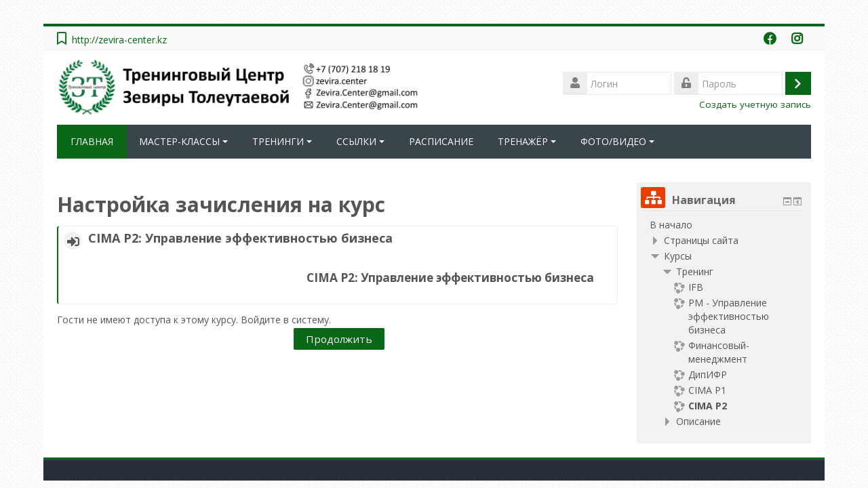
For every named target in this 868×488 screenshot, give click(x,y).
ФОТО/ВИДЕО (617, 141)
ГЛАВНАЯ (92, 141)
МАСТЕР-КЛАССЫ (183, 141)
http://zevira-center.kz (119, 40)
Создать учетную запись (755, 104)
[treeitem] (724, 225)
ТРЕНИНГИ (282, 141)
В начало (671, 225)
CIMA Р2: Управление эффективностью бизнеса (240, 238)
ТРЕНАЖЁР (527, 141)
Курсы (678, 256)
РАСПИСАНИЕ (441, 141)
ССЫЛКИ (360, 141)
